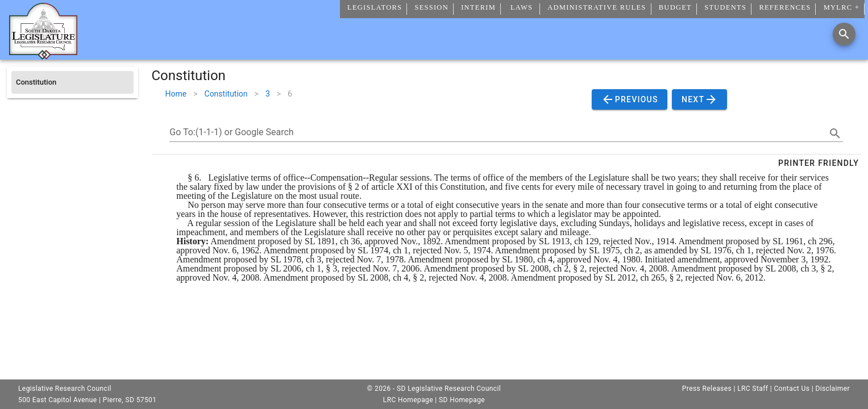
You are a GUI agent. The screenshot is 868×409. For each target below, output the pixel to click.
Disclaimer (832, 389)
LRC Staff (753, 389)
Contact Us (792, 389)
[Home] (43, 55)
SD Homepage (462, 400)
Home (176, 94)
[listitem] (72, 82)
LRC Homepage (408, 400)
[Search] (844, 34)
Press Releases (707, 389)
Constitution (226, 94)
